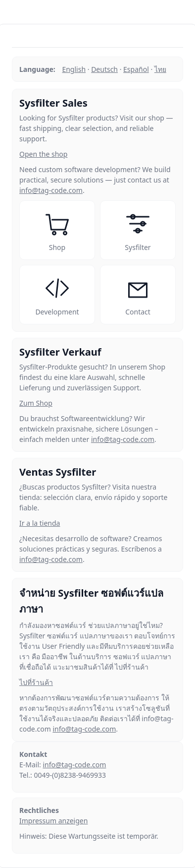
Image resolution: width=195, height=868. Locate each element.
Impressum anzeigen (53, 821)
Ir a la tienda (40, 523)
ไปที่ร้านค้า (36, 682)
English (74, 69)
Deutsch (104, 69)
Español (136, 69)
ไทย (160, 69)
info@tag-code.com (51, 190)
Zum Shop (36, 403)
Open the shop (43, 154)
